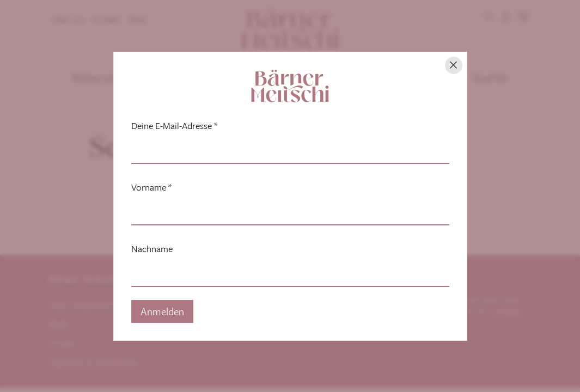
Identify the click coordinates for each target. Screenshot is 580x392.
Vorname (151, 187)
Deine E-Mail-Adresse (174, 126)
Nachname (152, 249)
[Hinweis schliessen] (454, 65)
